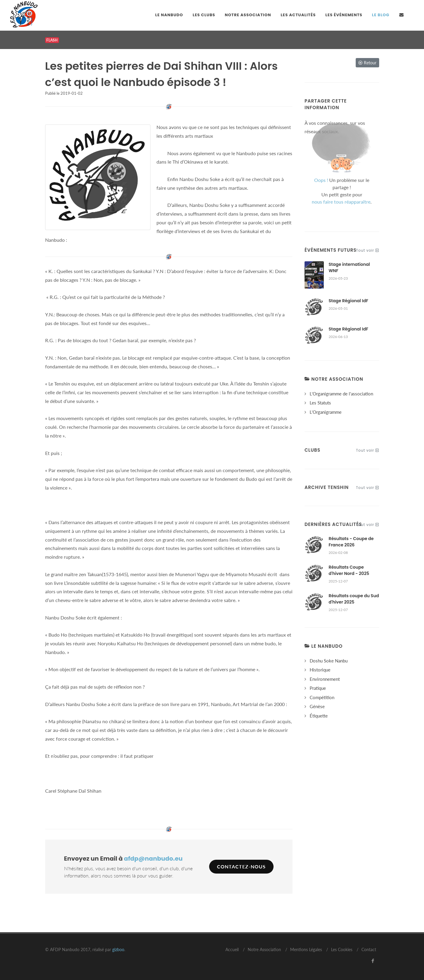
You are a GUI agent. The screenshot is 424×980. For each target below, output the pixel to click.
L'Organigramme (326, 412)
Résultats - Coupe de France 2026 (351, 542)
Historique (320, 670)
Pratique (318, 688)
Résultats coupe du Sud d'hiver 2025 (354, 599)
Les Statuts (320, 403)
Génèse (317, 706)
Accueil (232, 949)
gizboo (118, 949)
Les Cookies (342, 949)
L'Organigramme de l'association (341, 394)
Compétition (322, 697)
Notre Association (264, 949)
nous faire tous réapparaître (341, 202)
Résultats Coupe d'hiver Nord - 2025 (349, 570)
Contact (369, 949)
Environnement (325, 679)
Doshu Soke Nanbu (329, 661)
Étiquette (319, 716)
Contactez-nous (241, 866)
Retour (367, 63)
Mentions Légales (306, 949)
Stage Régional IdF (348, 301)
